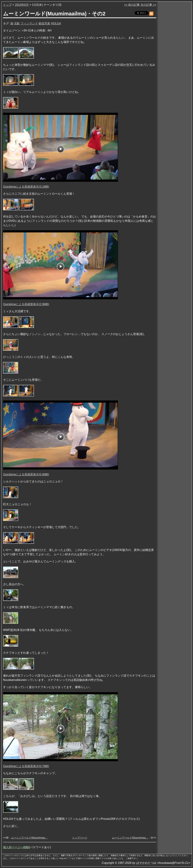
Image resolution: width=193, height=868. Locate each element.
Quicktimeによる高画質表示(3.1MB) (26, 187)
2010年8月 (22, 5)
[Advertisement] (174, 57)
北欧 (17, 23)
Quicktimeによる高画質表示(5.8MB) (26, 474)
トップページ (80, 838)
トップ (7, 5)
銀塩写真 (44, 23)
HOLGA (56, 23)
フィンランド (29, 23)
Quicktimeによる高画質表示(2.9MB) (26, 304)
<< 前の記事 (132, 5)
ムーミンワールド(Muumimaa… (29, 838)
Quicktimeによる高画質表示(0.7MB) (26, 766)
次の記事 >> (148, 5)
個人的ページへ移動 (16, 847)
